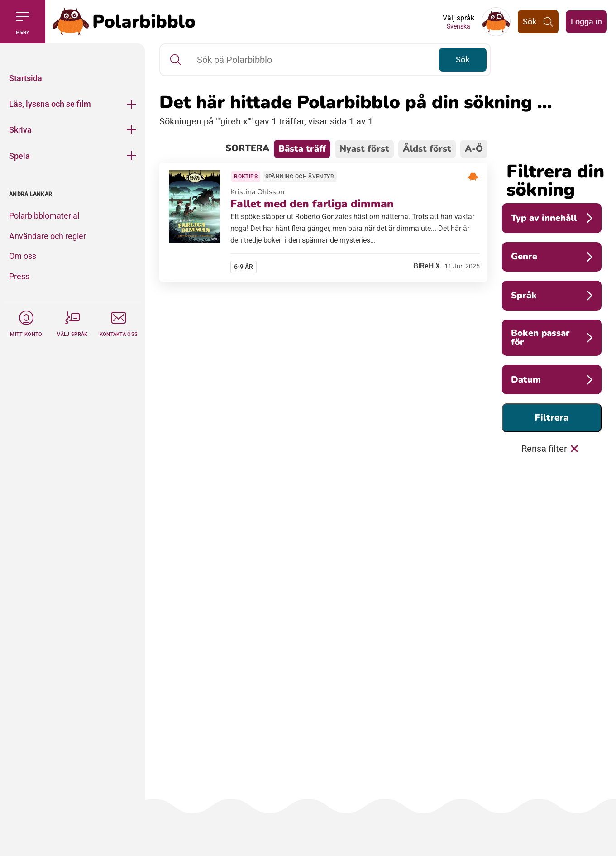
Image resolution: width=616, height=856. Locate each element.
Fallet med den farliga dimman (313, 206)
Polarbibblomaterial (44, 216)
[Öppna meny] (131, 104)
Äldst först (427, 149)
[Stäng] (72, 54)
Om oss (23, 256)
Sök (461, 60)
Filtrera (552, 418)
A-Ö (474, 149)
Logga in (586, 22)
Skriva (20, 130)
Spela (19, 156)
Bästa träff (302, 149)
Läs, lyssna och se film (50, 104)
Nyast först (364, 149)
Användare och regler (48, 236)
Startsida (26, 78)
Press (19, 276)
